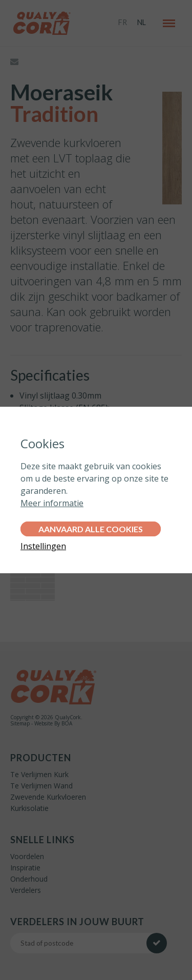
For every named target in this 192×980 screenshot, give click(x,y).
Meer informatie (52, 503)
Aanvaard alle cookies (91, 529)
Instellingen (43, 546)
